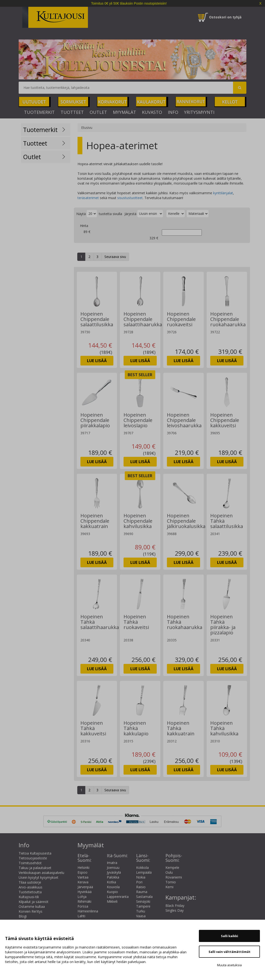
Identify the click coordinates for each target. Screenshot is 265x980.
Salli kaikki (230, 936)
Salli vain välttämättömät (230, 952)
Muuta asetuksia (229, 965)
